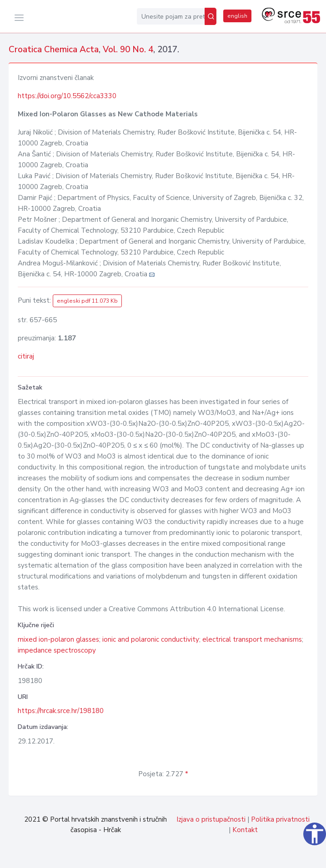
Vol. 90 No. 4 (128, 50)
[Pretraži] (211, 16)
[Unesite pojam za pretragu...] (171, 16)
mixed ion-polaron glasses (58, 639)
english (237, 16)
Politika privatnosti (280, 819)
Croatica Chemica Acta (54, 50)
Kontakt (245, 830)
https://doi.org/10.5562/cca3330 (67, 96)
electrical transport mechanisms (252, 639)
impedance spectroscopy (57, 650)
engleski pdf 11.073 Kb (87, 301)
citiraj (26, 356)
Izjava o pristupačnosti (211, 819)
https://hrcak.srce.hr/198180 (61, 711)
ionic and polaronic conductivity (151, 639)
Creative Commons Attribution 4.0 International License (196, 609)
